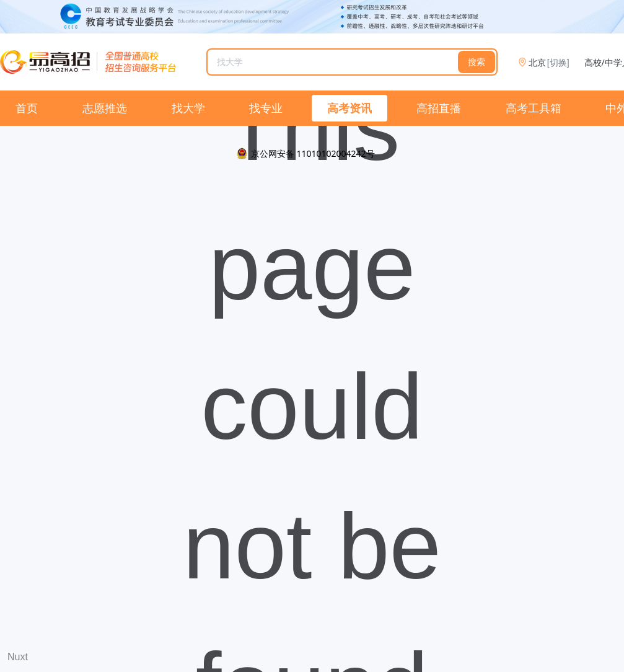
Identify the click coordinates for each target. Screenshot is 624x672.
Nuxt (18, 657)
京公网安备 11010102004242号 (313, 153)
